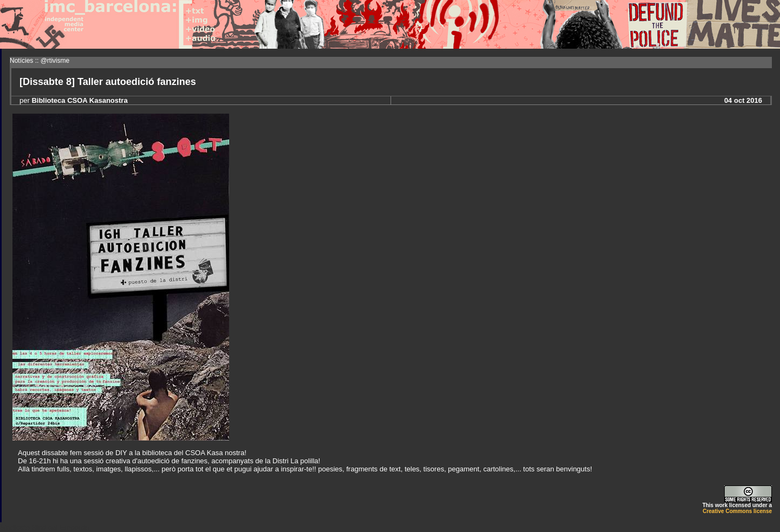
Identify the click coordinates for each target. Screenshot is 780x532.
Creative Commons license (737, 511)
